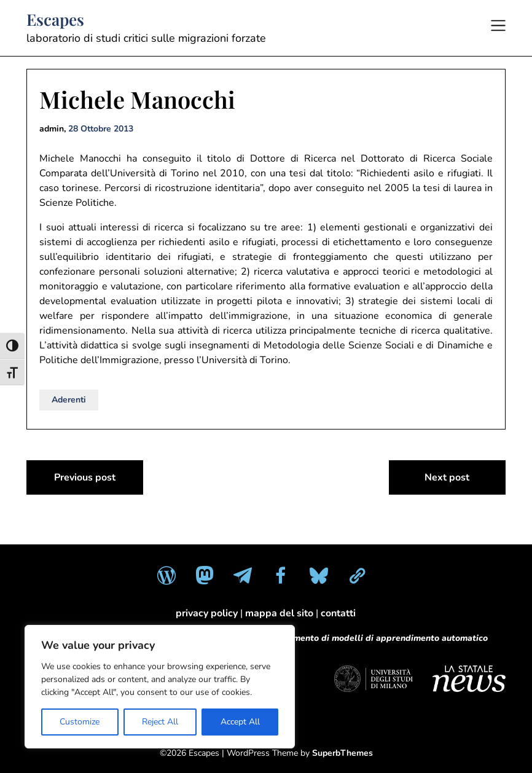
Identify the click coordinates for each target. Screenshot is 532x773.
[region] (160, 687)
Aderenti (69, 400)
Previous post (85, 477)
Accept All (240, 722)
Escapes (55, 20)
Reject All (160, 722)
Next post (447, 477)
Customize (80, 722)
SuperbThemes (342, 753)
